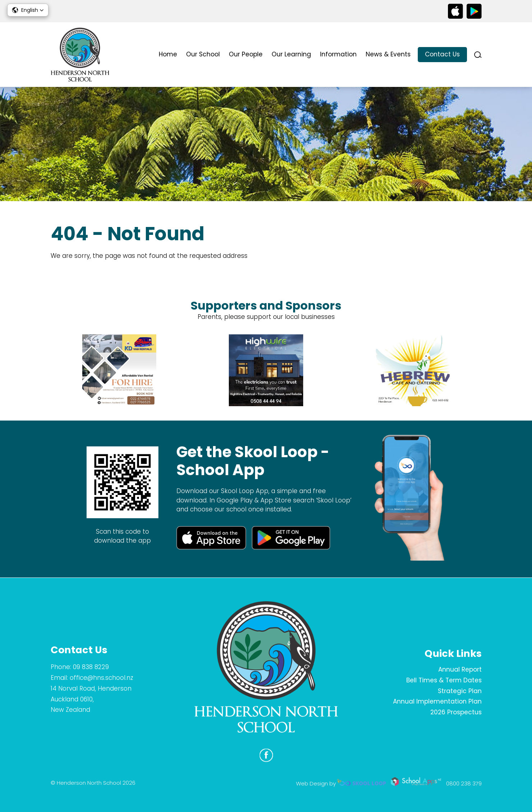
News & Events (388, 54)
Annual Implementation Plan (437, 701)
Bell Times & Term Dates (444, 680)
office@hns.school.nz (101, 678)
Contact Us (442, 54)
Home (168, 54)
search (478, 55)
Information (338, 54)
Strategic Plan (460, 691)
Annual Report (460, 669)
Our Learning (291, 54)
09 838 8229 (91, 667)
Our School (203, 54)
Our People (246, 54)
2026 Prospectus (456, 712)
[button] (28, 10)
